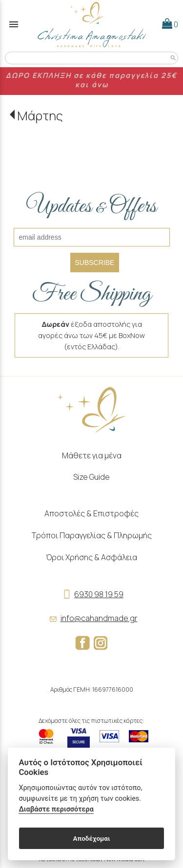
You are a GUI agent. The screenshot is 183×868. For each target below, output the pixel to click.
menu (14, 24)
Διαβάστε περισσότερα (56, 809)
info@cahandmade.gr (92, 618)
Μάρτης (40, 116)
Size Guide (91, 477)
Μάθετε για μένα (92, 455)
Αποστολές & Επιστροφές (91, 513)
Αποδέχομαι (91, 838)
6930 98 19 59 (91, 594)
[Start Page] (92, 24)
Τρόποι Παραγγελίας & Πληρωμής (92, 535)
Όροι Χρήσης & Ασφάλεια (91, 557)
